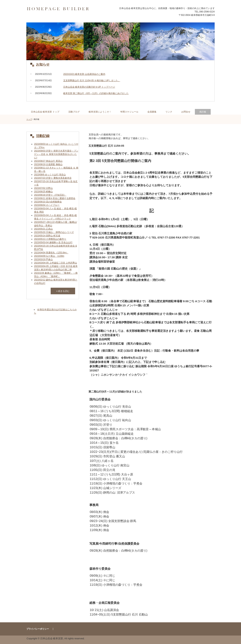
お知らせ (43, 64)
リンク (169, 112)
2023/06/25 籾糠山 (43, 192)
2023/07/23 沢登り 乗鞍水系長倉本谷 (53, 178)
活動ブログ (74, 112)
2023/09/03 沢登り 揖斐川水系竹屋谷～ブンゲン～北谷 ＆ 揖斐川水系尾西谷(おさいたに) (56, 154)
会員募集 (152, 112)
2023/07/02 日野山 (43, 188)
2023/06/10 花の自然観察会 (48, 202)
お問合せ (186, 112)
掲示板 (203, 112)
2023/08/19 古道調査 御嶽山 (48, 164)
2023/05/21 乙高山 (43, 229)
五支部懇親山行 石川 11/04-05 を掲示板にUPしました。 (92, 80)
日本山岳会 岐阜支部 (64, 9)
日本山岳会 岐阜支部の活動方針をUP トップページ (89, 87)
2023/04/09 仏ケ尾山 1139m (49, 256)
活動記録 (43, 136)
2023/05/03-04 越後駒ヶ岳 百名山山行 (53, 242)
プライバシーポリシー (38, 629)
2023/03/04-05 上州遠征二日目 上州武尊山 (56, 263)
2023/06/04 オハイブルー (47, 205)
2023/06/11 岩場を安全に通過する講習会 (55, 198)
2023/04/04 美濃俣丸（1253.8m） (51, 253)
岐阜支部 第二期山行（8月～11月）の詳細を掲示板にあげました (96, 93)
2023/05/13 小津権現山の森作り (50, 239)
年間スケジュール (129, 112)
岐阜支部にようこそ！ (100, 112)
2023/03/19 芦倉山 (43, 259)
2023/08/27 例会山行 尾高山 (48, 161)
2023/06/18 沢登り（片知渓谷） (50, 195)
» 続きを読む (63, 291)
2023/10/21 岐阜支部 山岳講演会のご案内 (84, 74)
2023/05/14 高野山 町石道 (47, 236)
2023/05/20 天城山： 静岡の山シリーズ (54, 232)
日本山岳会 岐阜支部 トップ (45, 112)
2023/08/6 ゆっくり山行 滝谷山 (50, 175)
